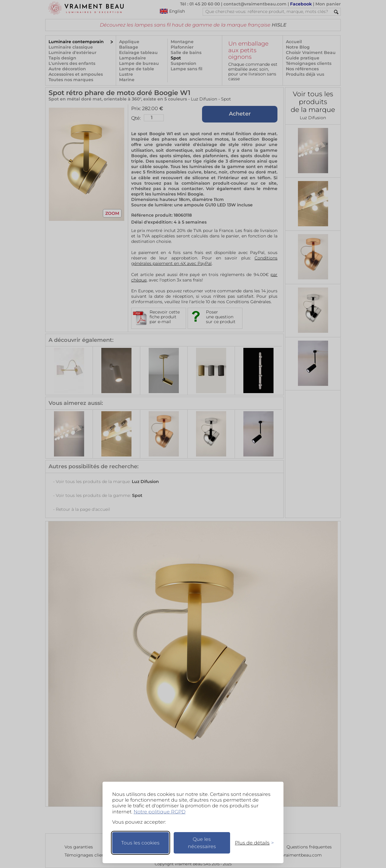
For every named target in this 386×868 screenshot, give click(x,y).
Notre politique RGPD (160, 812)
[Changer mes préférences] (252, 843)
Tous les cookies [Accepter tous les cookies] (140, 843)
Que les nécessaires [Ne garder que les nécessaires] (202, 843)
